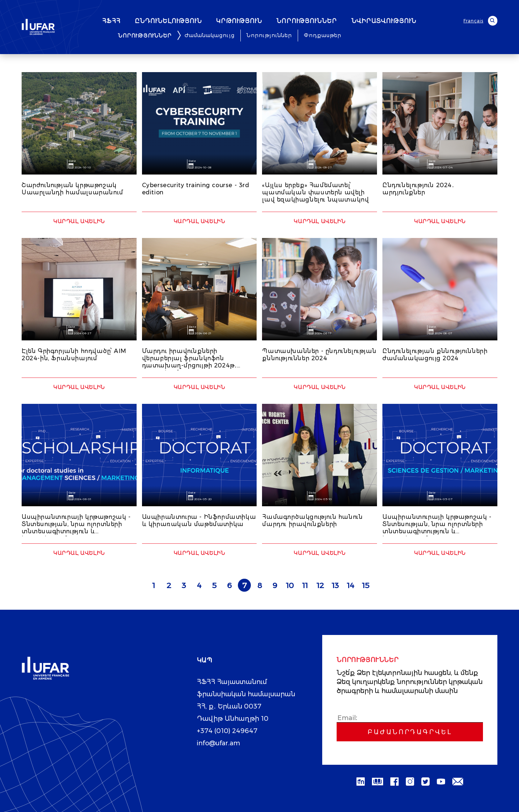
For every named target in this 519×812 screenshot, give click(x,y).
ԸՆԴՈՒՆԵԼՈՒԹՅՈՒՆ (188, 21)
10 (290, 585)
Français (473, 21)
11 (305, 585)
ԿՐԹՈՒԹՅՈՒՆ (259, 21)
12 (320, 585)
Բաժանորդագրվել (410, 732)
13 (335, 585)
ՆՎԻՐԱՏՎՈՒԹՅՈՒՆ (404, 21)
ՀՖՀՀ (131, 21)
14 (351, 585)
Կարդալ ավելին (79, 221)
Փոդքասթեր (323, 36)
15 (366, 585)
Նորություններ (269, 36)
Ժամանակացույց (210, 36)
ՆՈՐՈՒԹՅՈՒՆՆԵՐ (327, 21)
